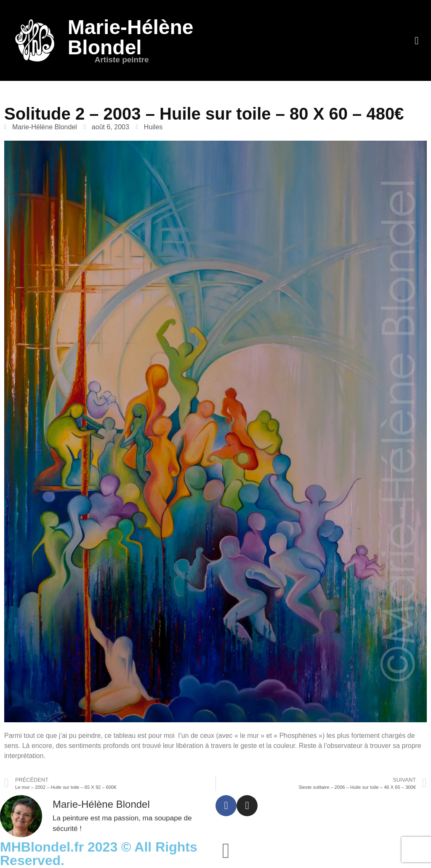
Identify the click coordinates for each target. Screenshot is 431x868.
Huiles (153, 127)
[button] (417, 40)
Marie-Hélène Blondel (131, 37)
